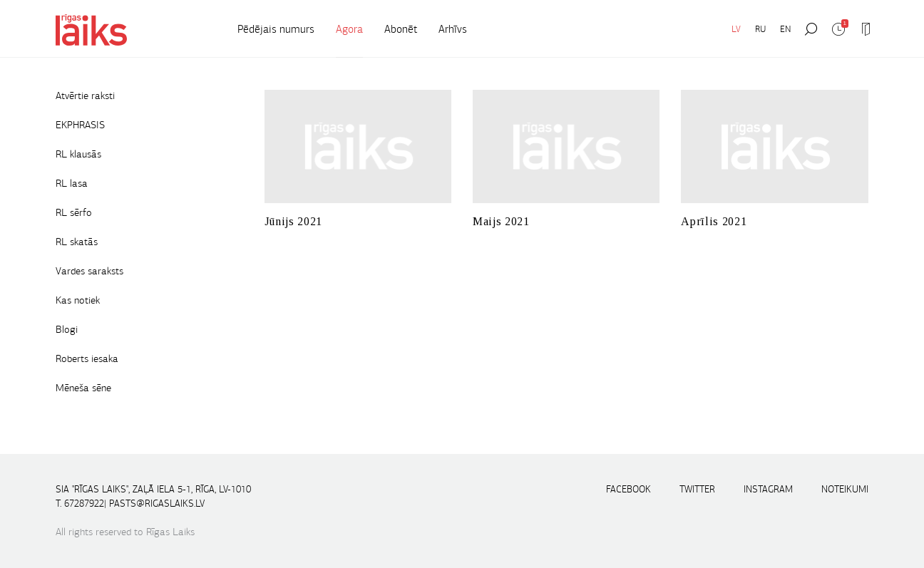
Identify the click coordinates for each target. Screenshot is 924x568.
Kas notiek (78, 300)
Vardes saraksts (89, 271)
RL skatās (77, 242)
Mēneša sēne (83, 388)
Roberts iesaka (87, 358)
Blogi (67, 329)
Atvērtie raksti (85, 95)
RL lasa (72, 183)
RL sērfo (74, 212)
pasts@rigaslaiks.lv (157, 504)
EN (785, 29)
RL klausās (78, 154)
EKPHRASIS (80, 125)
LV (736, 29)
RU (760, 29)
